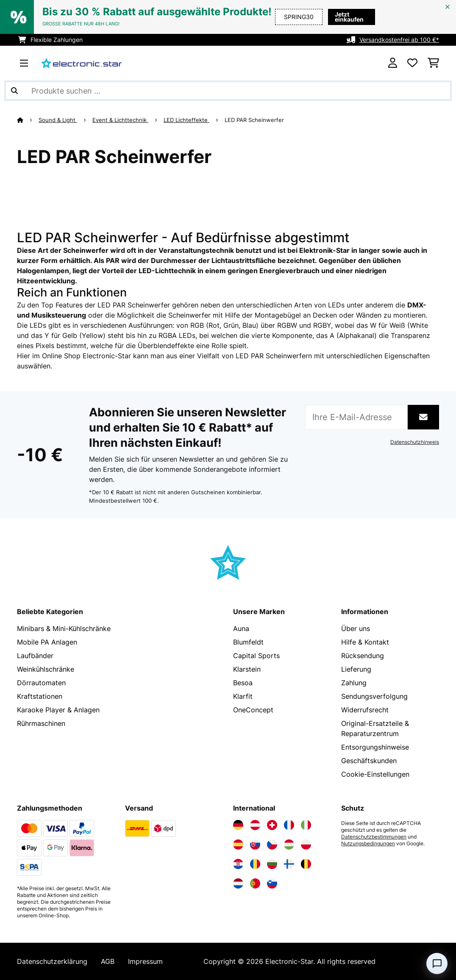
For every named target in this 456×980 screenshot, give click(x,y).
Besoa (243, 683)
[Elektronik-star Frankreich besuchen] (289, 825)
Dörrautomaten (41, 683)
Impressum (145, 961)
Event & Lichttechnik (120, 120)
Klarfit (243, 696)
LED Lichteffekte (186, 120)
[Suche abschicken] (14, 91)
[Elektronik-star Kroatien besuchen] (238, 864)
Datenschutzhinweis (415, 442)
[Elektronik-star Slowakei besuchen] (255, 844)
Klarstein (247, 669)
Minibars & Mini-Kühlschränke (64, 628)
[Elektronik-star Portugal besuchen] (255, 883)
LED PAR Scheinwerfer (255, 120)
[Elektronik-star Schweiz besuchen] (272, 825)
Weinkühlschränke (46, 669)
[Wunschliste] (412, 63)
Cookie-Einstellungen (375, 774)
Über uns (356, 628)
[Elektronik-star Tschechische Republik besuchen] (272, 844)
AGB (108, 961)
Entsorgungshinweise (375, 747)
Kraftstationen (40, 696)
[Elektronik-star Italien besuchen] (306, 825)
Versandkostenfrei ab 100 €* (399, 40)
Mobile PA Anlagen (47, 642)
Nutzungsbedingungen (368, 844)
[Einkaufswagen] (433, 63)
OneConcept (253, 710)
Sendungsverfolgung (374, 696)
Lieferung (356, 669)
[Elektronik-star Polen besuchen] (306, 844)
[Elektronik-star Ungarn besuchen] (289, 844)
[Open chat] (437, 963)
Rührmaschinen (41, 723)
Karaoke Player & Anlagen (58, 710)
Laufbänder (35, 656)
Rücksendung (363, 656)
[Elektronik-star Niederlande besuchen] (238, 883)
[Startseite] (28, 120)
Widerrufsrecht (365, 710)
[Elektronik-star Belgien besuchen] (306, 864)
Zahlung (354, 683)
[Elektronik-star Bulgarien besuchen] (272, 864)
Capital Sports (256, 656)
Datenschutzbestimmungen (374, 837)
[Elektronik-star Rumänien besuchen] (255, 864)
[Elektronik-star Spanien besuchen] (238, 844)
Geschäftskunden (369, 761)
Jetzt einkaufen (346, 17)
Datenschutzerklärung (52, 961)
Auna (241, 628)
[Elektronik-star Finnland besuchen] (289, 864)
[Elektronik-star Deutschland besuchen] (238, 825)
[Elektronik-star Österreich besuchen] (255, 825)
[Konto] (393, 63)
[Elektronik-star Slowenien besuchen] (272, 883)
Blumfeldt (248, 642)
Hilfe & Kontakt (365, 642)
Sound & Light (58, 120)
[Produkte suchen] (228, 91)
